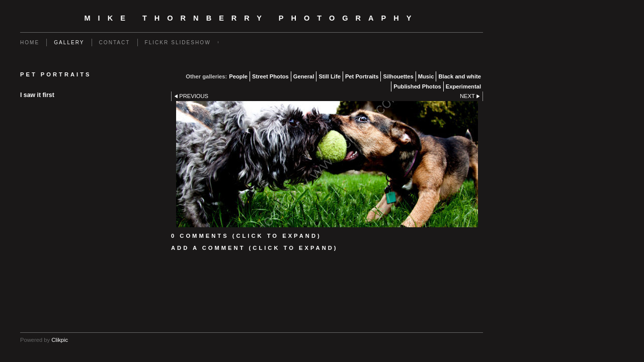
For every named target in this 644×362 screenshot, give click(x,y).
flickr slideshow (178, 42)
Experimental (463, 86)
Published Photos (417, 86)
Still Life (330, 76)
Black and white (460, 76)
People (238, 76)
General (304, 76)
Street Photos (270, 76)
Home (30, 42)
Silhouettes (398, 76)
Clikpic (60, 340)
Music (426, 76)
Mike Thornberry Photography (252, 18)
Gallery (69, 42)
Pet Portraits (362, 76)
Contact (115, 42)
